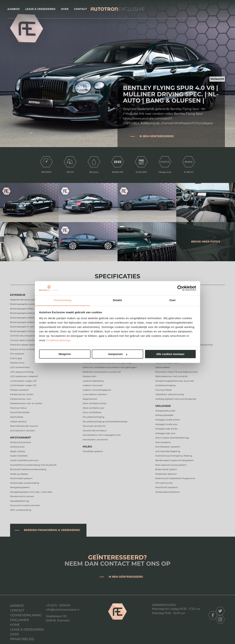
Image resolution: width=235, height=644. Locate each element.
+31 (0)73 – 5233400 (58, 605)
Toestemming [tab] (62, 300)
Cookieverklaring (58, 340)
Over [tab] (173, 300)
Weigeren (65, 354)
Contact (80, 9)
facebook (213, 615)
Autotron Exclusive (118, 9)
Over (65, 9)
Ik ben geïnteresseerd (157, 136)
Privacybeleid (22, 639)
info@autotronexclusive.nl (63, 610)
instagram (220, 619)
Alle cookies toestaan (170, 354)
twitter (220, 611)
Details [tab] (117, 300)
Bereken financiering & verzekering (52, 530)
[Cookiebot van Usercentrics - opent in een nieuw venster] (180, 288)
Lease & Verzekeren (40, 9)
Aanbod (13, 9)
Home (15, 625)
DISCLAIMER (20, 620)
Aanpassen (118, 354)
